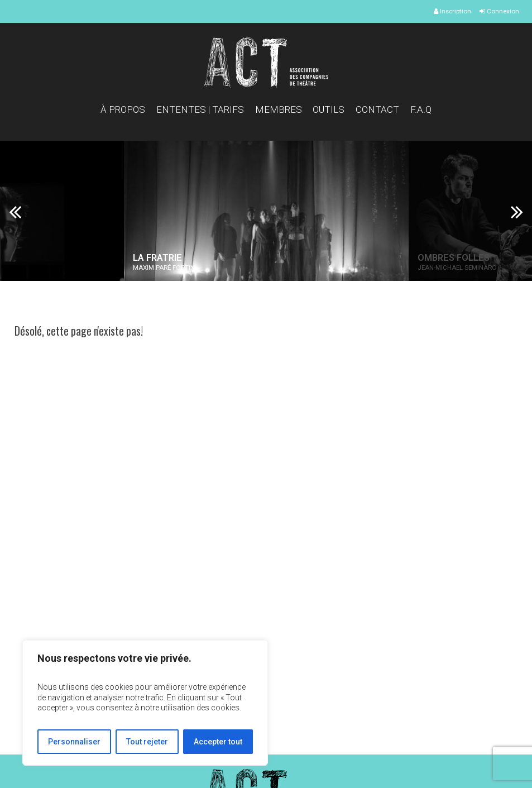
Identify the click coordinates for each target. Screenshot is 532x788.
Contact (377, 109)
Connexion (499, 11)
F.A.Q (421, 109)
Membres (279, 109)
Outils (329, 109)
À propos (123, 109)
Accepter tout (218, 742)
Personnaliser (74, 742)
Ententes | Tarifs (200, 109)
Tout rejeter (147, 742)
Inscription (452, 11)
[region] (145, 703)
